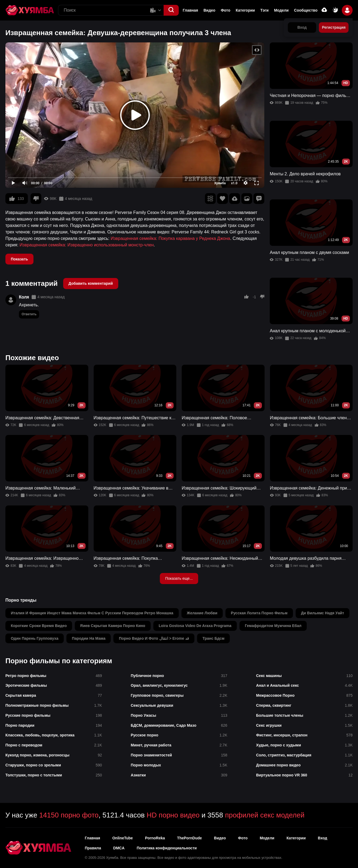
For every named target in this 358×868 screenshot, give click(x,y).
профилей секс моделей (265, 815)
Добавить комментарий (91, 283)
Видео (210, 10)
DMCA (119, 848)
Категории (245, 10)
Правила (93, 848)
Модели (281, 10)
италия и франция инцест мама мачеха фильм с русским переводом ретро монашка (92, 613)
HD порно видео (173, 815)
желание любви (202, 613)
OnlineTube (123, 838)
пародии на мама (89, 638)
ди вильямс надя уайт (323, 613)
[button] (171, 10)
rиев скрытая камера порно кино (113, 626)
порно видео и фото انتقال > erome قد (154, 638)
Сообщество (306, 10)
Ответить (29, 314)
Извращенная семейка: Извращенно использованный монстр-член (87, 245)
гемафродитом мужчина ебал (273, 626)
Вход (322, 838)
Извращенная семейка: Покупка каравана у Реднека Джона (170, 238)
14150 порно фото (69, 815)
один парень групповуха (35, 638)
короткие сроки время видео (39, 626)
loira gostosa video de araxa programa (195, 626)
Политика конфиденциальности (167, 848)
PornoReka (155, 838)
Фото (226, 10)
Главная (190, 10)
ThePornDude (190, 838)
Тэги (264, 10)
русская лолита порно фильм (259, 613)
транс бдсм (213, 638)
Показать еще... (179, 578)
